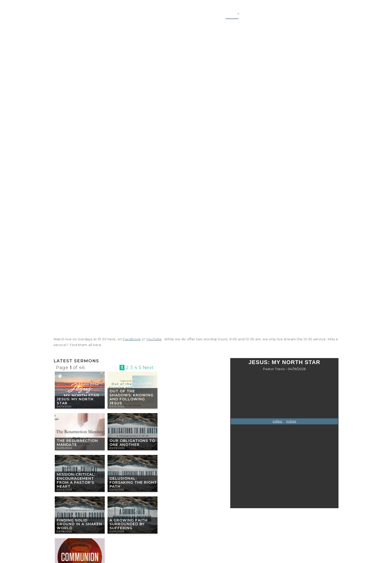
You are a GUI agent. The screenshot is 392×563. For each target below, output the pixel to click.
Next (148, 368)
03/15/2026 (117, 490)
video (277, 421)
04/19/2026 (64, 406)
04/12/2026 (117, 406)
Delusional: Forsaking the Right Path (133, 482)
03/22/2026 (64, 490)
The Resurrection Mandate (77, 443)
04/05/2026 (64, 448)
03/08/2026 (64, 531)
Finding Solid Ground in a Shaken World (79, 524)
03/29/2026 (117, 448)
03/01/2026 (117, 531)
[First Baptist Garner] (81, 15)
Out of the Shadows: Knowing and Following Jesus (131, 397)
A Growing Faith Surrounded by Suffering (128, 524)
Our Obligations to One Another (132, 443)
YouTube (154, 339)
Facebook (132, 339)
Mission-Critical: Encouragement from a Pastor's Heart (76, 480)
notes (291, 421)
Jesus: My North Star (75, 401)
